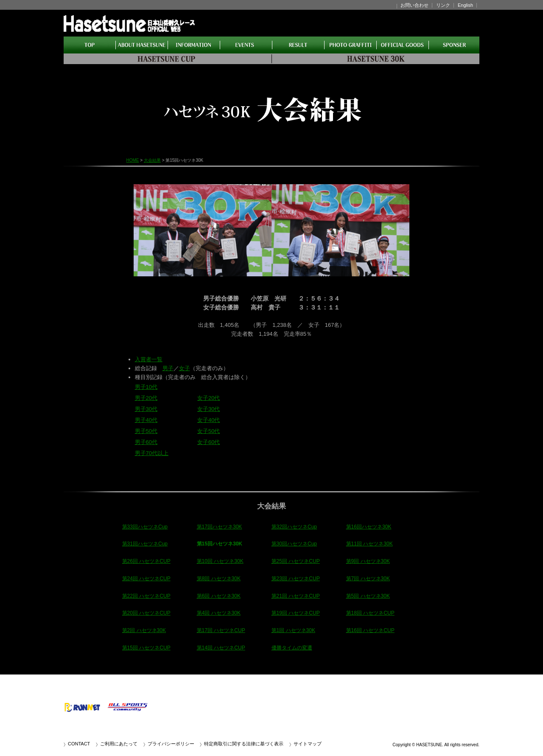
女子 (185, 368)
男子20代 (146, 398)
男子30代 (146, 409)
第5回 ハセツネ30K (368, 596)
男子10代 (146, 387)
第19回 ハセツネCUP (296, 613)
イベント (246, 45)
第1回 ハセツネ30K (294, 630)
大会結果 (298, 45)
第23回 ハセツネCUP (296, 579)
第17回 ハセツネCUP (221, 630)
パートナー (454, 45)
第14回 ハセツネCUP (221, 648)
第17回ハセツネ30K (220, 527)
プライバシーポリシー (171, 744)
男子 (168, 368)
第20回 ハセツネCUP (146, 613)
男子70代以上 (152, 453)
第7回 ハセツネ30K (368, 579)
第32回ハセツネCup (294, 527)
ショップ (403, 45)
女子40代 (209, 420)
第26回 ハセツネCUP (146, 561)
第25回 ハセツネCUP (296, 561)
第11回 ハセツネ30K (369, 544)
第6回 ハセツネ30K (219, 596)
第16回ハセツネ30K (369, 527)
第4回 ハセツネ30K (219, 613)
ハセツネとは (142, 45)
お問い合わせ (414, 5)
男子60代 (146, 442)
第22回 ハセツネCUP (146, 596)
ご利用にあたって (119, 744)
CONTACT (79, 744)
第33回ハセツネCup (145, 527)
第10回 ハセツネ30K (220, 561)
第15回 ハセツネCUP (146, 648)
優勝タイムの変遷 (292, 648)
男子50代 (146, 431)
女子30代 (209, 409)
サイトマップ (308, 744)
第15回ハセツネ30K (220, 544)
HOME (90, 45)
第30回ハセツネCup (294, 544)
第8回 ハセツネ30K (219, 579)
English (465, 5)
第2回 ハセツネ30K (144, 630)
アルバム (351, 45)
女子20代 (209, 398)
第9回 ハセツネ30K (368, 561)
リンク (443, 5)
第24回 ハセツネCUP (146, 579)
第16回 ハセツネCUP (370, 630)
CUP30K (375, 59)
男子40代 (146, 420)
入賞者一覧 (149, 359)
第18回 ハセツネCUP (370, 613)
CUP (168, 59)
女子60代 (209, 442)
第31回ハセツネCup (145, 544)
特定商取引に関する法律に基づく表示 (244, 744)
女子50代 (209, 431)
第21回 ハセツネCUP (296, 596)
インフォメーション (194, 45)
